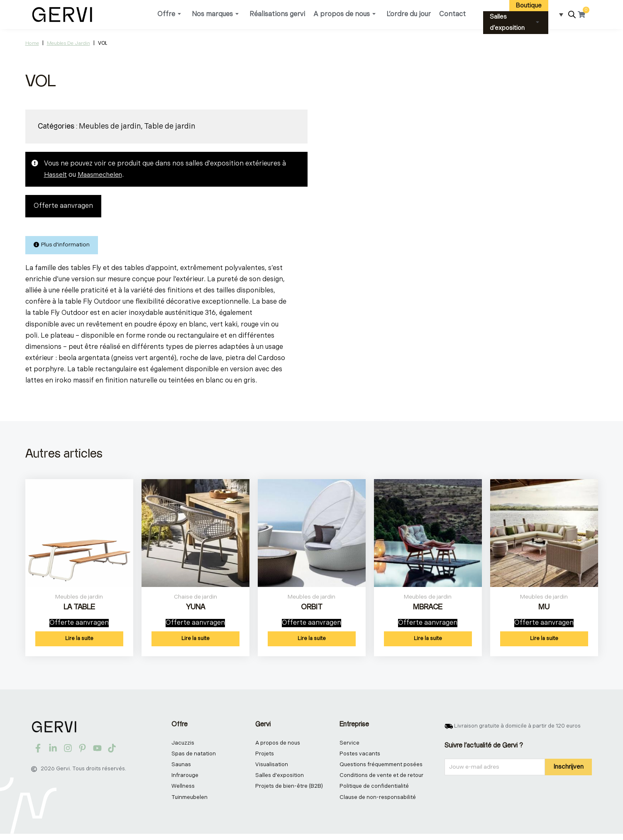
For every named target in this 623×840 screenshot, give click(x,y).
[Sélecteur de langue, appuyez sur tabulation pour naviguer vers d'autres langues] (559, 15)
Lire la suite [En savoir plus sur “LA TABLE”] (79, 642)
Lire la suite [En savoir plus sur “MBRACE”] (428, 642)
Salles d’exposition (514, 22)
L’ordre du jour (409, 14)
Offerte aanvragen (63, 206)
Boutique (529, 6)
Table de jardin (170, 126)
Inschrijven (568, 770)
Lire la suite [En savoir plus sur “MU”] (544, 642)
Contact (452, 14)
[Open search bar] (572, 15)
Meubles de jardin (68, 43)
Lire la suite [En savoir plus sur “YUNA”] (195, 642)
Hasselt (56, 175)
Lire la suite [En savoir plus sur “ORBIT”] (312, 642)
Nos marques (215, 14)
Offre (169, 14)
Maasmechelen (102, 175)
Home (32, 43)
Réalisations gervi (277, 14)
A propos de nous (344, 14)
